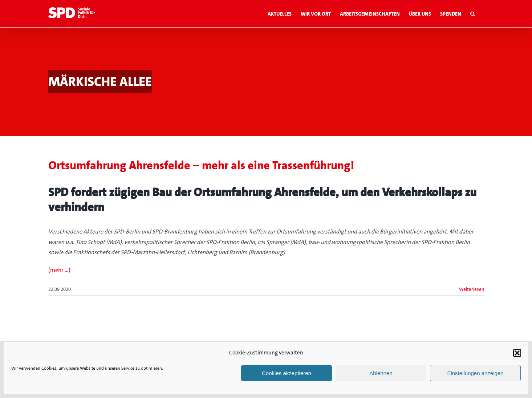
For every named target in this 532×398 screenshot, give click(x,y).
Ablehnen (381, 373)
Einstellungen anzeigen (475, 373)
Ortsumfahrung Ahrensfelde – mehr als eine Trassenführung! (201, 165)
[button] (517, 353)
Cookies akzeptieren (287, 373)
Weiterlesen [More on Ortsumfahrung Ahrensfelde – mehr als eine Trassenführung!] (472, 289)
